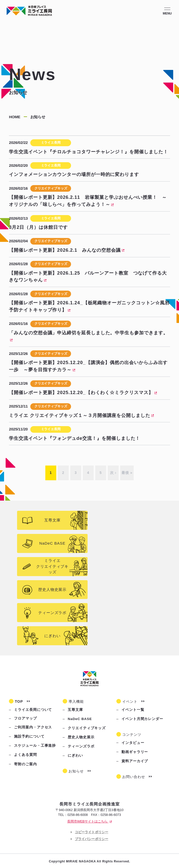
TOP (19, 701)
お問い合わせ (134, 777)
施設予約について (29, 736)
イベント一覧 (133, 710)
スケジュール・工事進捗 (35, 746)
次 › (113, 473)
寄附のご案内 (25, 764)
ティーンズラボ (81, 746)
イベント (130, 701)
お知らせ (76, 771)
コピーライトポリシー (92, 832)
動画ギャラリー (135, 752)
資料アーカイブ (135, 761)
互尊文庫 (75, 710)
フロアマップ (25, 718)
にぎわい (75, 755)
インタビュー (133, 743)
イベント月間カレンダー (142, 719)
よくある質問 (25, 755)
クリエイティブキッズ (87, 728)
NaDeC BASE (80, 719)
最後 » (127, 473)
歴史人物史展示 (81, 737)
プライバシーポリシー (92, 839)
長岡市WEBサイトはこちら (89, 821)
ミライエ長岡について (33, 710)
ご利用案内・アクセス (33, 727)
